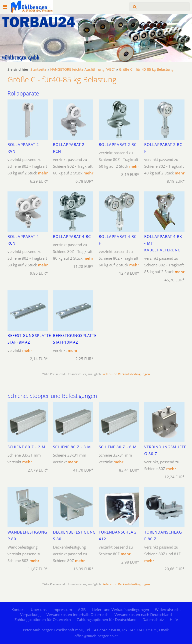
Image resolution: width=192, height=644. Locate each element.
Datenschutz (153, 620)
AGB (82, 610)
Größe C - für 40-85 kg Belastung (146, 69)
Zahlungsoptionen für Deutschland (107, 620)
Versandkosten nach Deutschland (143, 615)
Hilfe (174, 620)
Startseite (38, 69)
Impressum (62, 610)
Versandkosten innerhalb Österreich (77, 615)
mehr (43, 173)
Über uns (39, 610)
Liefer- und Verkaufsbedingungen (126, 374)
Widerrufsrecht (168, 610)
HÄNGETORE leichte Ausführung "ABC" (83, 69)
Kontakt (18, 610)
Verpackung (30, 615)
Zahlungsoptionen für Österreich (43, 620)
